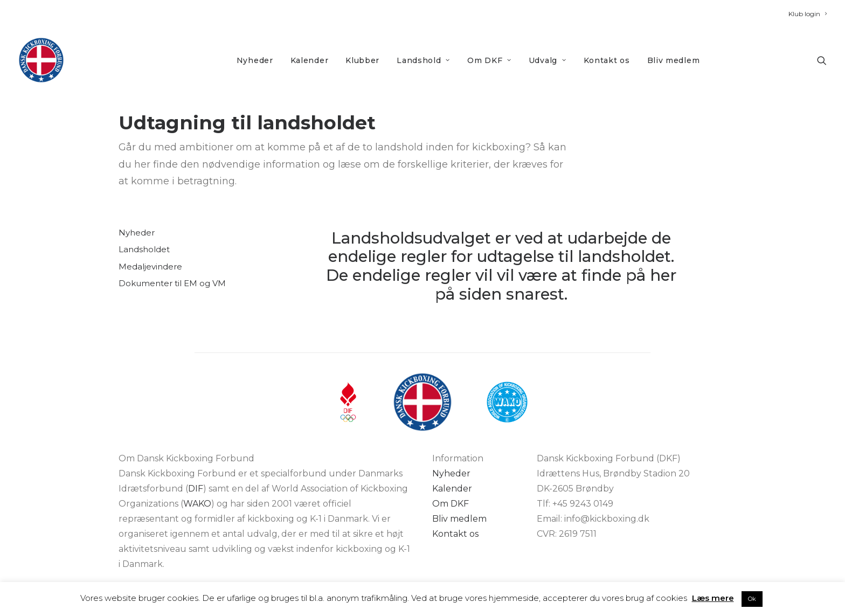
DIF (196, 489)
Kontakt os (607, 60)
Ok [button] (752, 599)
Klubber (362, 60)
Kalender (310, 60)
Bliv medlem (674, 60)
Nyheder (255, 60)
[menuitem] (808, 14)
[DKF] (41, 60)
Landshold (423, 60)
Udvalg (548, 60)
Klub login (808, 14)
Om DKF (489, 60)
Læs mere (713, 598)
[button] (822, 60)
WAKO (197, 504)
